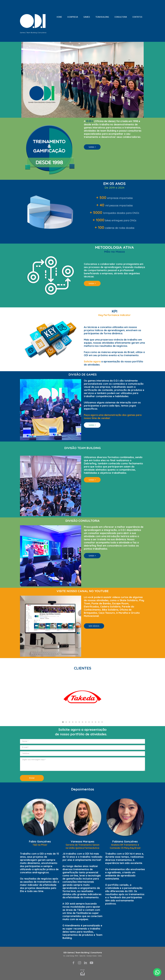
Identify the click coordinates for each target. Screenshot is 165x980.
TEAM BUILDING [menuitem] (102, 17)
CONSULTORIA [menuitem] (121, 17)
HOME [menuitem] (59, 17)
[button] (92, 147)
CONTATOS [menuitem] (137, 17)
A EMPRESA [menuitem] (73, 17)
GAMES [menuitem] (87, 17)
